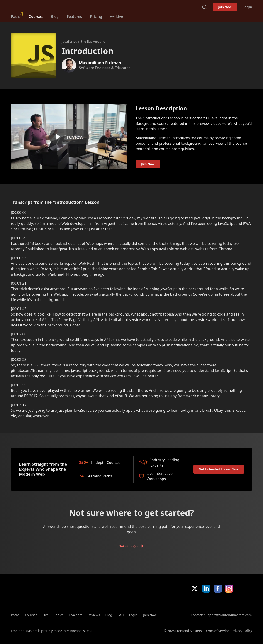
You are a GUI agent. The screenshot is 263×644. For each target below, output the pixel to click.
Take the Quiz (130, 546)
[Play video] (69, 137)
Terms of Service (217, 631)
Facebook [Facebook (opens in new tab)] (218, 589)
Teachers (76, 615)
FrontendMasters (35, 6)
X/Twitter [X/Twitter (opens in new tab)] (195, 589)
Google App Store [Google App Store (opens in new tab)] (237, 602)
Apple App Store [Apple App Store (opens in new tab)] (204, 602)
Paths (16, 17)
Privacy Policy (242, 631)
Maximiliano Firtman (100, 63)
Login (247, 7)
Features (74, 17)
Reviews (94, 615)
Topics (59, 615)
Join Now (225, 7)
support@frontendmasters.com (228, 615)
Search (205, 7)
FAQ (121, 615)
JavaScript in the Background (83, 41)
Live (45, 615)
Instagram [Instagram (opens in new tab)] (229, 589)
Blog (55, 17)
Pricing (96, 17)
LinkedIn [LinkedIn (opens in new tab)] (206, 589)
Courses (36, 17)
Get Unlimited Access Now (219, 469)
